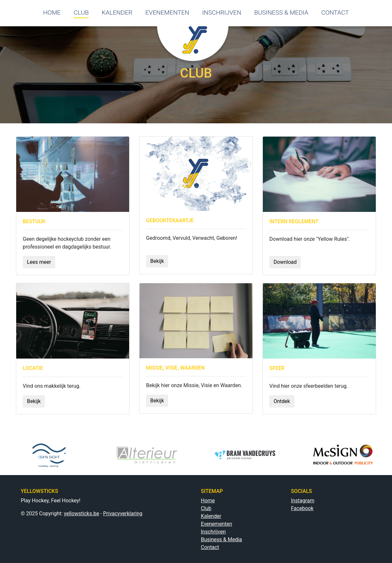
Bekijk (157, 261)
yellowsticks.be (82, 514)
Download (285, 262)
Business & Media (221, 539)
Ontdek (282, 401)
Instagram (303, 501)
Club (206, 508)
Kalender (211, 516)
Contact (210, 547)
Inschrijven (213, 532)
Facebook (302, 508)
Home (208, 501)
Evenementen (216, 524)
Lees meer (39, 262)
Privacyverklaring (123, 514)
